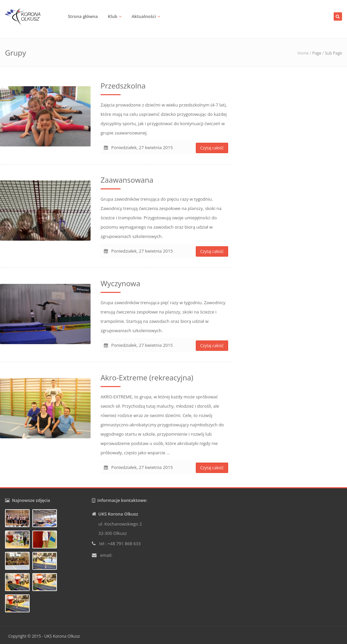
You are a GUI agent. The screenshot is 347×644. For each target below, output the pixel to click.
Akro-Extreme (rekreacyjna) (147, 377)
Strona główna (83, 16)
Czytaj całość (212, 148)
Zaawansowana (127, 180)
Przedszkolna (123, 86)
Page (317, 53)
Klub (113, 16)
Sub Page (333, 53)
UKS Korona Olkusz (62, 636)
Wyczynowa (120, 283)
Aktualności (144, 16)
